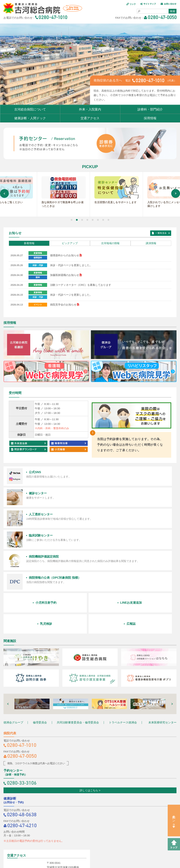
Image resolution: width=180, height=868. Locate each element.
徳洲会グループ (13, 641)
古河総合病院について (30, 109)
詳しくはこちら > (90, 709)
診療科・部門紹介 (150, 109)
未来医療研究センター (162, 641)
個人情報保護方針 (121, 844)
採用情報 (150, 118)
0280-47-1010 (22, 664)
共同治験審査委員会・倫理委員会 (78, 641)
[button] (72, 221)
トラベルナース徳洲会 (123, 641)
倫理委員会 (40, 641)
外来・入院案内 (90, 109)
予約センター (174, 819)
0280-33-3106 (22, 702)
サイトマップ (73, 844)
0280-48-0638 (22, 733)
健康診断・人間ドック (30, 118)
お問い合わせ (96, 844)
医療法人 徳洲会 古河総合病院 (41, 9)
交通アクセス (90, 118)
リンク (55, 844)
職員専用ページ (90, 852)
